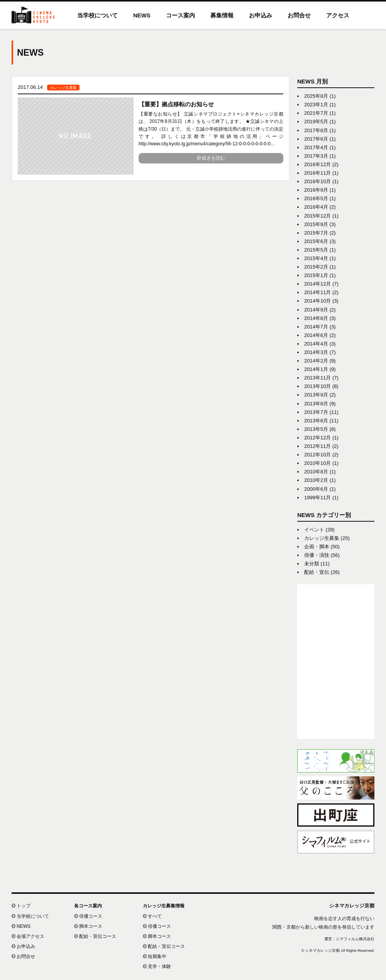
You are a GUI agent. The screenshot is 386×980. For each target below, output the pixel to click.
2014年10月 (317, 301)
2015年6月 (316, 241)
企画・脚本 (317, 547)
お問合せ (299, 15)
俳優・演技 (317, 555)
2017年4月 (316, 147)
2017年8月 (316, 130)
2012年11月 (317, 446)
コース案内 (180, 15)
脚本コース (88, 926)
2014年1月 (316, 369)
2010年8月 (316, 472)
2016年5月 (316, 198)
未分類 (312, 564)
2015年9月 (316, 224)
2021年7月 (316, 113)
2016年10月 (317, 181)
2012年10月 (317, 455)
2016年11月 (317, 173)
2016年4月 (316, 207)
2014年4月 (316, 344)
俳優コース (88, 916)
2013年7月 (316, 412)
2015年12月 (317, 216)
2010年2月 (316, 480)
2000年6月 (316, 489)
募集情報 (222, 15)
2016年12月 (317, 164)
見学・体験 (157, 966)
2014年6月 (316, 335)
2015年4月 (316, 258)
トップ (21, 906)
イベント (314, 530)
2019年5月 (316, 122)
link (151, 128)
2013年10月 (317, 386)
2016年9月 (316, 190)
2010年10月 (317, 463)
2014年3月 (316, 352)
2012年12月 (317, 438)
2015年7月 (316, 233)
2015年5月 (316, 250)
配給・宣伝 (317, 572)
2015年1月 (316, 275)
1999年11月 (317, 498)
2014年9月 (316, 310)
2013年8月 (316, 404)
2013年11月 (317, 378)
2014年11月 (317, 292)
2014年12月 (317, 284)
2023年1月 (316, 105)
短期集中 (155, 956)
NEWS (142, 15)
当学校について (97, 15)
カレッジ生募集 (322, 538)
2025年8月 (316, 96)
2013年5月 (316, 429)
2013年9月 (316, 395)
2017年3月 (316, 156)
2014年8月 (316, 318)
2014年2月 (316, 361)
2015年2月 (316, 267)
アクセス (338, 15)
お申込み (261, 15)
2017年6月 (316, 139)
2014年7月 (316, 327)
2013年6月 (316, 421)
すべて (152, 916)
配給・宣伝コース (95, 936)
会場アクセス (28, 936)
